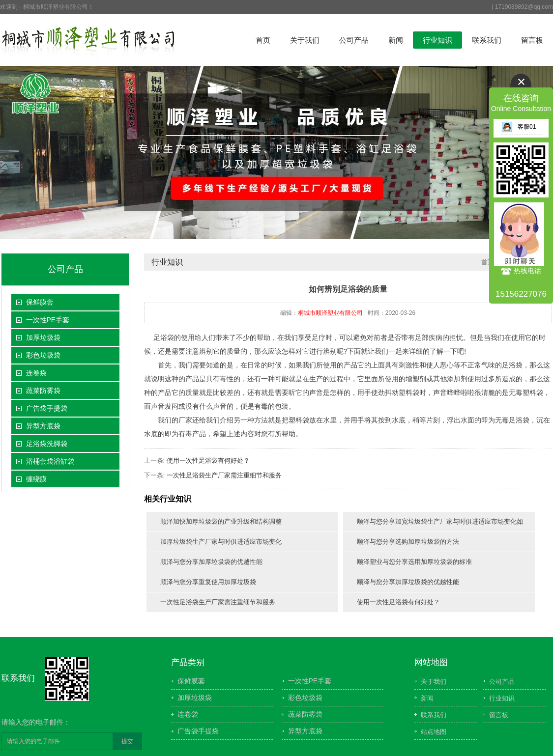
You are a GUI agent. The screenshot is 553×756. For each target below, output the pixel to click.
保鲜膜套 (40, 302)
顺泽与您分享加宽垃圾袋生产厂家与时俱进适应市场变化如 (440, 521)
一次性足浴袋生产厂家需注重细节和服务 (224, 475)
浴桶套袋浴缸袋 (50, 461)
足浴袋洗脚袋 (47, 444)
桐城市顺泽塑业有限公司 (330, 313)
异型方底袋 (43, 426)
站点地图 (434, 732)
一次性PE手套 (48, 320)
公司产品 (354, 40)
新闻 (396, 40)
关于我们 (305, 40)
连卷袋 (36, 373)
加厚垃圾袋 (43, 337)
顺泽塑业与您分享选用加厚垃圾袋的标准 (414, 562)
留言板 (532, 40)
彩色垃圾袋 (43, 355)
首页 (263, 40)
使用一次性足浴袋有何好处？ (208, 461)
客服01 (519, 127)
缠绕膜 (36, 479)
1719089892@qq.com (524, 7)
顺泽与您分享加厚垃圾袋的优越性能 (211, 562)
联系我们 (487, 40)
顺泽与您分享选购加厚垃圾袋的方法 (408, 542)
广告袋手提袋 (47, 408)
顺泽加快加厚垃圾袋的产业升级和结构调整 (221, 521)
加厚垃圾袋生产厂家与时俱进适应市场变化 (221, 542)
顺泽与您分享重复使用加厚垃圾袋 (208, 582)
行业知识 (437, 40)
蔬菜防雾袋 (43, 391)
